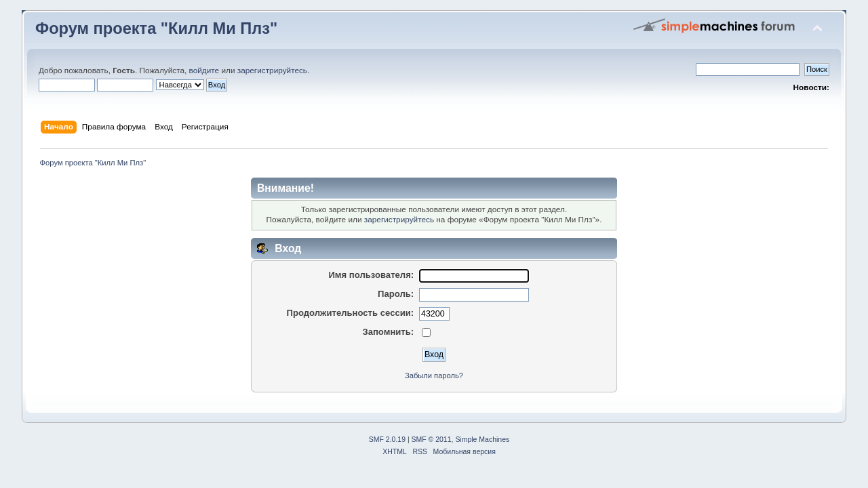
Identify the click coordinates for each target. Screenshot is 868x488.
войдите (204, 70)
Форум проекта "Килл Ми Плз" (156, 28)
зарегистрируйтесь (272, 70)
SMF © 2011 (432, 440)
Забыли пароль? (434, 375)
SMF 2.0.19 (387, 440)
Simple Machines (482, 440)
